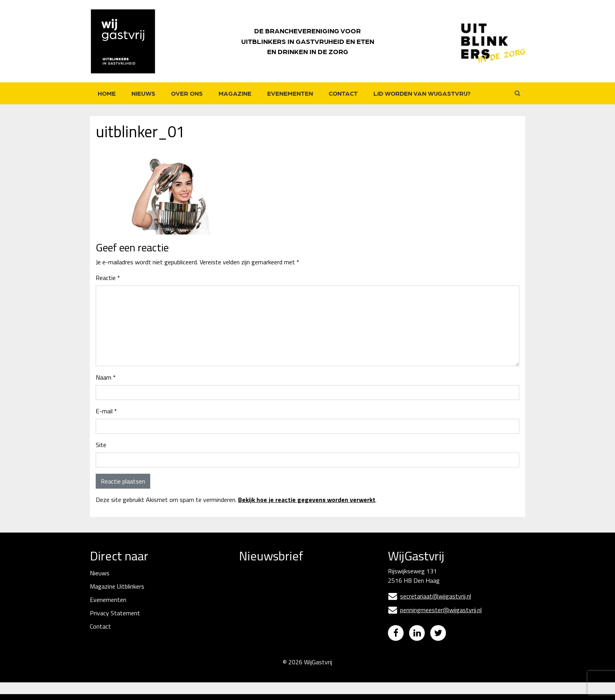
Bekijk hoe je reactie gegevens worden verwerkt (307, 500)
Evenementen (290, 93)
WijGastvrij (318, 668)
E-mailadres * (257, 585)
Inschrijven (298, 646)
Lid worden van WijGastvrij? (422, 93)
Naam (106, 377)
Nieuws (143, 93)
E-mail (106, 411)
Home (107, 93)
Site (101, 445)
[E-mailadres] (298, 597)
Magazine (235, 93)
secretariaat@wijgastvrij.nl (429, 596)
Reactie (108, 278)
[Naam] (298, 625)
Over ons (187, 93)
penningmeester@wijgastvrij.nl (435, 610)
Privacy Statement (115, 613)
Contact (343, 93)
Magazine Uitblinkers (117, 586)
